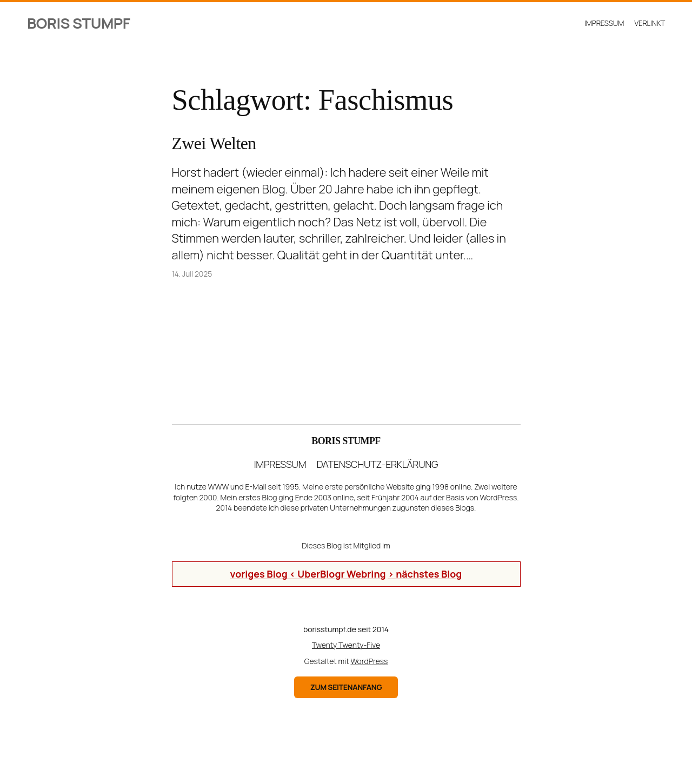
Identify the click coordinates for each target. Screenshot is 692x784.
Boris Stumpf (79, 23)
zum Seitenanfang (346, 687)
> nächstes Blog (425, 574)
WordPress (370, 661)
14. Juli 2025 (192, 274)
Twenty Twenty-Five (346, 645)
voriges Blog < (264, 574)
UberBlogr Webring (341, 574)
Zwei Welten (214, 143)
